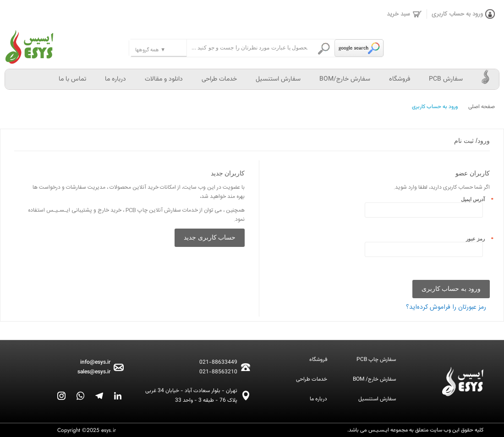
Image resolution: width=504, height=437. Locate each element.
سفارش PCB (446, 79)
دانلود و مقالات (164, 79)
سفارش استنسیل (278, 79)
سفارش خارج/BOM (345, 79)
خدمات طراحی (219, 79)
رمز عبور (478, 239)
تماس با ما (72, 79)
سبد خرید (404, 14)
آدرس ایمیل (475, 199)
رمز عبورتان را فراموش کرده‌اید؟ (446, 307)
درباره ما (115, 79)
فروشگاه (400, 79)
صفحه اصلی (482, 107)
